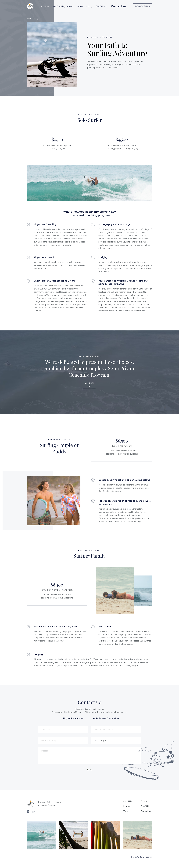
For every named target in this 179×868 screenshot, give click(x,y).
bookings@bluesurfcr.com (72, 718)
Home (29, 19)
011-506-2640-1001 (47, 805)
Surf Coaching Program (63, 6)
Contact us (146, 811)
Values (80, 6)
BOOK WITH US (143, 6)
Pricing (89, 6)
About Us (45, 6)
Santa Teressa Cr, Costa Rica (106, 718)
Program (127, 806)
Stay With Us (102, 6)
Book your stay (89, 384)
